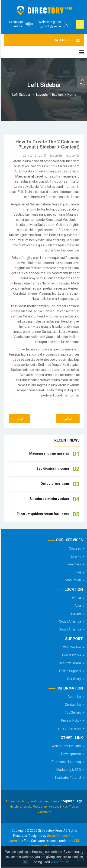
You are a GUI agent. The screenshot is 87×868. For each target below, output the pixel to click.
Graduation (72, 580)
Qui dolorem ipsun (54, 484)
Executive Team (69, 663)
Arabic (13, 24)
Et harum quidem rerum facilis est (42, 514)
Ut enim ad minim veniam (49, 499)
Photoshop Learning (66, 762)
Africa (76, 598)
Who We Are (71, 647)
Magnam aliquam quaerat (48, 453)
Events (75, 556)
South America (69, 629)
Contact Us (72, 705)
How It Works (71, 655)
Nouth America (69, 621)
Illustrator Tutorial (67, 778)
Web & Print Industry (66, 746)
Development (70, 754)
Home (71, 95)
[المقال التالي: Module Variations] (19, 419)
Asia (77, 606)
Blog (77, 572)
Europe (75, 614)
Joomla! (14, 841)
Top (82, 82)
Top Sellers (72, 713)
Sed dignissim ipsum (52, 469)
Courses (74, 548)
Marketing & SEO (68, 770)
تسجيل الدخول (50, 26)
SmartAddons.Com (61, 836)
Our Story (73, 679)
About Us (74, 697)
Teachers (73, 564)
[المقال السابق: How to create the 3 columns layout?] (67, 419)
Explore (57, 95)
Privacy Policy (70, 720)
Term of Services (68, 728)
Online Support (69, 671)
